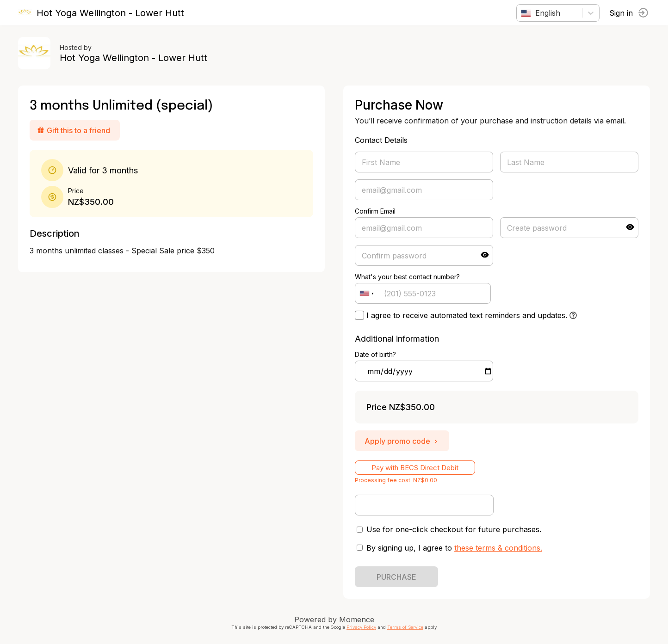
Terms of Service (405, 627)
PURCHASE (396, 577)
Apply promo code (402, 441)
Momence (357, 619)
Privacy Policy (361, 627)
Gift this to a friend (74, 130)
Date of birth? (375, 354)
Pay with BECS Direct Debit (415, 468)
